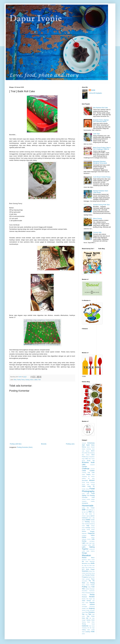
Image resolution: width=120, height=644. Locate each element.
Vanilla (93, 630)
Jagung (88, 516)
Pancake (87, 575)
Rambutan (92, 591)
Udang (84, 630)
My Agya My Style (87, 565)
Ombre (84, 573)
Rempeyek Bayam (90, 593)
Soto (87, 612)
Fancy (23, 380)
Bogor (83, 459)
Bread (83, 461)
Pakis (83, 575)
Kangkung (92, 524)
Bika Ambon (86, 455)
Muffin (93, 563)
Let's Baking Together (88, 548)
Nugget (93, 569)
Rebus (84, 593)
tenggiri (84, 620)
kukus (32, 380)
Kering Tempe (91, 529)
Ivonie (93, 90)
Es (94, 486)
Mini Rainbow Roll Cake (100, 108)
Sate (93, 601)
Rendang (84, 595)
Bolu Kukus (92, 459)
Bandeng (89, 449)
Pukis (89, 587)
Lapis (84, 543)
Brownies (85, 462)
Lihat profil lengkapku (95, 93)
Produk (93, 585)
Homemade (88, 506)
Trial (39, 380)
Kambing (87, 524)
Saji (94, 599)
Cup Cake (91, 472)
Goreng (92, 495)
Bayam (88, 451)
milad (87, 561)
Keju (88, 526)
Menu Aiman (91, 560)
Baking (84, 447)
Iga (83, 512)
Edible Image (86, 486)
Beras (83, 453)
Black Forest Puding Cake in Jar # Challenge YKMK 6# (102, 148)
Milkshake (92, 561)
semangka (84, 607)
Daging (88, 474)
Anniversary (91, 443)
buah (93, 462)
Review (92, 597)
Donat (83, 482)
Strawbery (91, 612)
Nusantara (85, 571)
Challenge (86, 469)
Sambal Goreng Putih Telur (101, 205)
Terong (84, 624)
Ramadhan (85, 591)
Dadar (83, 474)
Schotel (84, 605)
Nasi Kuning (88, 567)
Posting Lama (70, 444)
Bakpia (84, 449)
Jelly (93, 518)
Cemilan (84, 467)
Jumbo (93, 520)
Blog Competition (90, 457)
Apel (83, 445)
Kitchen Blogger (88, 531)
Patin (93, 577)
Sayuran (92, 603)
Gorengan (85, 497)
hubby (83, 508)
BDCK (93, 451)
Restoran (84, 597)
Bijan (86, 453)
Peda (83, 579)
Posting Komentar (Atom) (25, 447)
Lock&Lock (92, 549)
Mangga (84, 553)
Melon (93, 558)
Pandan (92, 575)
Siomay (84, 610)
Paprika (90, 577)
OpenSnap (88, 573)
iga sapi (86, 512)
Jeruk (83, 520)
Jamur (90, 518)
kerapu (84, 529)
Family (19, 380)
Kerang (93, 528)
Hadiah (93, 499)
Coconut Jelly (97, 232)
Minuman (84, 563)
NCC (93, 567)
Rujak (91, 599)
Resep (92, 595)
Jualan (88, 520)
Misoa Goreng (97, 219)
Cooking (84, 473)
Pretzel (88, 585)
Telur (93, 618)
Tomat (93, 624)
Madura (93, 551)
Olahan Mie (92, 571)
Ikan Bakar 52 (90, 514)
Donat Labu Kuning (88, 484)
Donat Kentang (90, 482)
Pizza (83, 585)
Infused (84, 516)
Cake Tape (96, 134)
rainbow (87, 589)
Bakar (93, 445)
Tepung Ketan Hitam (88, 622)
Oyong (93, 573)
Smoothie (92, 610)
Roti (87, 599)
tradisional (85, 626)
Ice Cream (91, 508)
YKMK (93, 632)
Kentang (88, 528)
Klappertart (91, 533)
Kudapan (84, 535)
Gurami (88, 499)
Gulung (27, 380)
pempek (88, 579)
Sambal (89, 601)
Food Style (86, 494)
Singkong (92, 608)
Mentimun (84, 560)
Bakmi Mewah (91, 447)
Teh (90, 618)
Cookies (92, 471)
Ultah (88, 630)
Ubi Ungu (92, 628)
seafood (92, 604)
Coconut (93, 469)
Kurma (89, 539)
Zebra (83, 634)
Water (83, 632)
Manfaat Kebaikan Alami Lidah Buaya (101, 192)
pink (88, 583)
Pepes (93, 579)
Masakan (86, 555)
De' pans (91, 478)
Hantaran (84, 501)
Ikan (90, 512)
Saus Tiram (85, 603)
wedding (88, 632)
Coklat (84, 471)
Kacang (87, 522)
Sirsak (88, 610)
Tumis (93, 626)
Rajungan (92, 589)
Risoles (84, 599)
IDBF (84, 510)
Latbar (36, 380)
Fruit (88, 495)
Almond (84, 443)
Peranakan (85, 581)
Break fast (91, 461)
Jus (83, 522)
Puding (85, 587)
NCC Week (86, 569)
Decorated (85, 480)
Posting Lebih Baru (16, 444)
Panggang (85, 577)
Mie (83, 561)
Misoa (89, 563)
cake (84, 464)
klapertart (84, 533)
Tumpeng (84, 628)
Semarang (92, 607)
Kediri (83, 526)
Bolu (15, 380)
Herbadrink (85, 503)
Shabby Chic (85, 608)
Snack (83, 612)
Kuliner (84, 537)
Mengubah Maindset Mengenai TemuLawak (100, 162)
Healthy (93, 501)
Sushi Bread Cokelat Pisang (102, 177)
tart (87, 618)
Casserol (92, 465)
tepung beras (91, 620)
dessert (92, 480)
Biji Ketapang (91, 453)
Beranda (44, 444)
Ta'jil (86, 614)
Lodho (83, 551)
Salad (84, 601)
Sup (83, 614)
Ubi (88, 628)
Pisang (92, 583)
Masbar (84, 558)
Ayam (88, 445)
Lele (93, 545)
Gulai (93, 497)
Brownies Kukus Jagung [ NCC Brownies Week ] (101, 121)
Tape (90, 614)
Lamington (92, 541)
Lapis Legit (89, 543)
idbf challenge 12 (90, 510)
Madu (88, 551)
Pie (90, 581)
